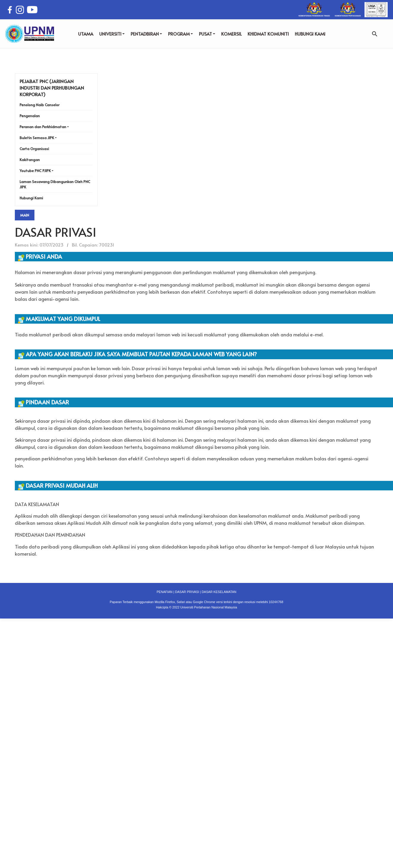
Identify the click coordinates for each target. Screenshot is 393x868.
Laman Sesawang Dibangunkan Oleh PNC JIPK (55, 184)
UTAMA (86, 34)
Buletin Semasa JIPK (37, 138)
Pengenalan (30, 116)
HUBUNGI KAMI (310, 34)
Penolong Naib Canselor (39, 105)
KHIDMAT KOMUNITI (268, 34)
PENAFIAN (165, 592)
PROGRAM (180, 34)
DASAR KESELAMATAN (219, 592)
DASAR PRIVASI (187, 592)
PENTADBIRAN (146, 34)
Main (25, 215)
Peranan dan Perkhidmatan (43, 127)
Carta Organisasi (34, 149)
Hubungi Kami (31, 198)
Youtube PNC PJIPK (35, 171)
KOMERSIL (231, 34)
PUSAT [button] (207, 34)
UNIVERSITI (112, 34)
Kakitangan (30, 160)
